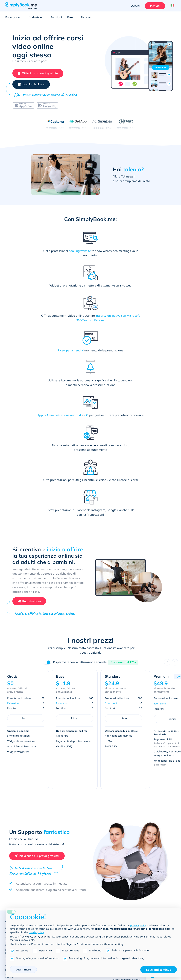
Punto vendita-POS (16, 825)
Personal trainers (90, 835)
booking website (46, 253)
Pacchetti (11, 830)
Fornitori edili (121, 811)
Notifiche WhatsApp (17, 862)
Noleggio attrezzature (126, 853)
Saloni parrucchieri (58, 760)
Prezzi (71, 17)
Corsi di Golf (87, 853)
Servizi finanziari (123, 785)
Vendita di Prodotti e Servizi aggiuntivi (22, 766)
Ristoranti (119, 857)
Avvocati (118, 802)
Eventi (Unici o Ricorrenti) (122, 863)
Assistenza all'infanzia (93, 793)
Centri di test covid (157, 794)
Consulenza (54, 848)
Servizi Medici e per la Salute (159, 752)
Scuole (84, 765)
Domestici (53, 866)
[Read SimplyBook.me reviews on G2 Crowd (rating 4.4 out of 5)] (126, 126)
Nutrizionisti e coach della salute (158, 812)
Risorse (87, 17)
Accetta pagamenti (16, 792)
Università (86, 756)
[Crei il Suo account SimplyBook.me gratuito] (38, 73)
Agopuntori (153, 781)
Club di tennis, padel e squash (94, 867)
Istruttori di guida (157, 840)
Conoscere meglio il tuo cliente (24, 772)
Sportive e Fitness (92, 829)
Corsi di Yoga (88, 849)
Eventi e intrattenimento (124, 831)
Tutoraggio (87, 779)
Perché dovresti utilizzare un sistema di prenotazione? (22, 819)
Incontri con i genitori (93, 774)
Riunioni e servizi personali (58, 831)
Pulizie (51, 871)
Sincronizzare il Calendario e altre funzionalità (22, 786)
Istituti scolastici (90, 760)
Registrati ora (32, 430)
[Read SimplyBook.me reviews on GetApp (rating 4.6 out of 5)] (78, 126)
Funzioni (56, 17)
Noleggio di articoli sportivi (91, 859)
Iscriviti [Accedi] (154, 6)
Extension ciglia (56, 756)
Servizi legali (121, 797)
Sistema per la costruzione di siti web (23, 802)
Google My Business (17, 839)
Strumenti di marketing (19, 808)
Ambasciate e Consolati (127, 772)
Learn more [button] (23, 969)
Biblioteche (87, 770)
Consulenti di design (59, 862)
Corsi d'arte (120, 839)
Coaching (53, 843)
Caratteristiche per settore (21, 756)
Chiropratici (153, 776)
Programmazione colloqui (123, 791)
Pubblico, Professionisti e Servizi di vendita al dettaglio (126, 755)
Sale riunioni (121, 869)
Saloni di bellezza (57, 770)
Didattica (86, 750)
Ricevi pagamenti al (23, 293)
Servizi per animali (58, 853)
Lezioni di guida (157, 829)
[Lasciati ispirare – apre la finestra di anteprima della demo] (31, 86)
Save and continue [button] (159, 970)
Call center (119, 781)
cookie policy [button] (36, 932)
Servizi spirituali (57, 857)
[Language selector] (172, 6)
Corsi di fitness (89, 844)
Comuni (118, 776)
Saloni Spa (53, 765)
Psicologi (151, 790)
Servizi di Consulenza (60, 839)
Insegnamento (89, 783)
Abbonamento (14, 848)
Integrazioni (13, 857)
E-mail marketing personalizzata (15, 868)
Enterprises (15, 17)
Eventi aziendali (122, 874)
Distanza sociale (156, 799)
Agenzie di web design (127, 806)
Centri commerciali (124, 767)
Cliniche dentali (155, 767)
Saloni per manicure (59, 774)
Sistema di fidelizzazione (20, 878)
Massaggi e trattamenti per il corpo (160, 761)
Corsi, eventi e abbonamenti (22, 760)
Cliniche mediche (156, 772)
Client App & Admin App (20, 874)
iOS (136, 298)
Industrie (37, 17)
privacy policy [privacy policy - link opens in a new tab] (138, 925)
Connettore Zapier (16, 834)
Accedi (135, 6)
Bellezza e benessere (61, 750)
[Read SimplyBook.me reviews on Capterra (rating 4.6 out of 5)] (55, 126)
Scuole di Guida (155, 835)
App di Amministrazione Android (147, 293)
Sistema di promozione (19, 796)
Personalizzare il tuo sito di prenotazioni (21, 778)
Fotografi (118, 848)
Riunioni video (14, 853)
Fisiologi (151, 785)
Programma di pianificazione (22, 813)
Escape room (121, 843)
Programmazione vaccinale (156, 805)
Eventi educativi (89, 788)
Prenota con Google (17, 843)
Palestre (85, 840)
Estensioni (13, 531)
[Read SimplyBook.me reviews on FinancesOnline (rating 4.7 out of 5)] (102, 126)
